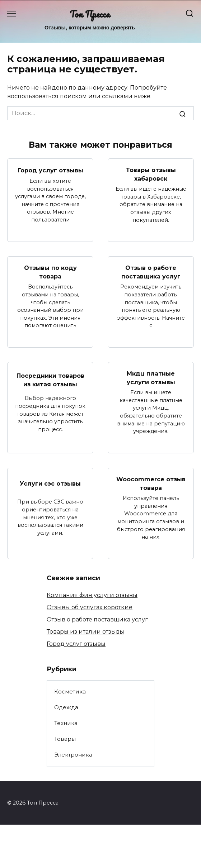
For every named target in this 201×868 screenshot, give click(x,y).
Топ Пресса (90, 14)
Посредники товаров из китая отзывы (50, 380)
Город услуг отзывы (50, 170)
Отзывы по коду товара (50, 272)
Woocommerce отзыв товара (151, 484)
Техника (66, 723)
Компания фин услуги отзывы (92, 595)
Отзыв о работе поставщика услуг (151, 272)
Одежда (66, 707)
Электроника (73, 755)
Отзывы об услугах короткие (90, 607)
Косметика (70, 691)
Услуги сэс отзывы (50, 483)
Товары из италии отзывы (85, 632)
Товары (65, 739)
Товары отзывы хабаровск (151, 174)
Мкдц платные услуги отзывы (151, 378)
